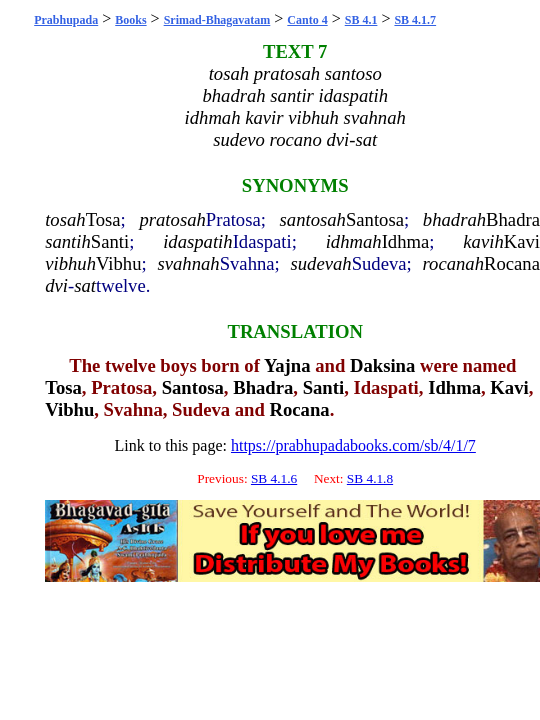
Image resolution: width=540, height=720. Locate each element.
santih (68, 241)
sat (85, 285)
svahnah (188, 263)
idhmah (354, 241)
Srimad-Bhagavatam (217, 20)
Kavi (522, 241)
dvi (56, 285)
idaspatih (197, 241)
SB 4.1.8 (370, 478)
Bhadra (513, 219)
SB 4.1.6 (274, 478)
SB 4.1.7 (415, 20)
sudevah (321, 263)
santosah (313, 219)
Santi (110, 241)
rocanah (454, 263)
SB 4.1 (361, 20)
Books (130, 20)
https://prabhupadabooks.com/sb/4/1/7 (353, 445)
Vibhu (119, 263)
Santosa (375, 219)
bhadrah (454, 219)
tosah (65, 219)
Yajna (287, 365)
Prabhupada (66, 20)
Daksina (382, 365)
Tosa (103, 219)
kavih (483, 241)
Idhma (406, 241)
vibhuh (70, 263)
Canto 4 (307, 20)
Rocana (512, 263)
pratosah (172, 219)
